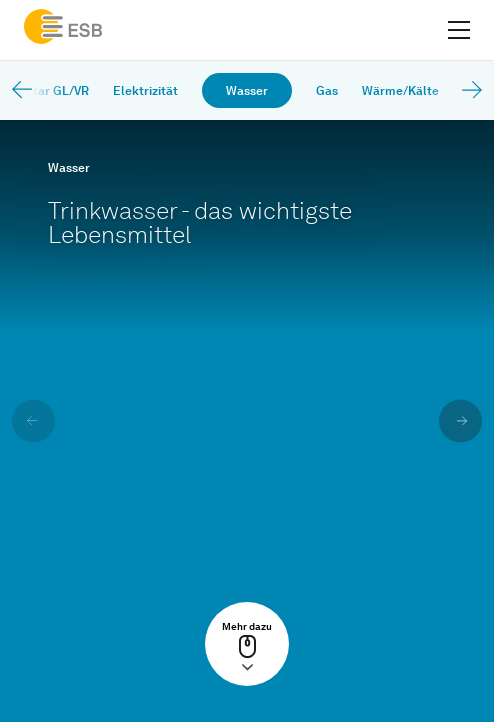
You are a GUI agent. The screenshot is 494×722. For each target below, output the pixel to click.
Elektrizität (145, 90)
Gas (327, 90)
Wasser (247, 90)
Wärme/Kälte (400, 90)
